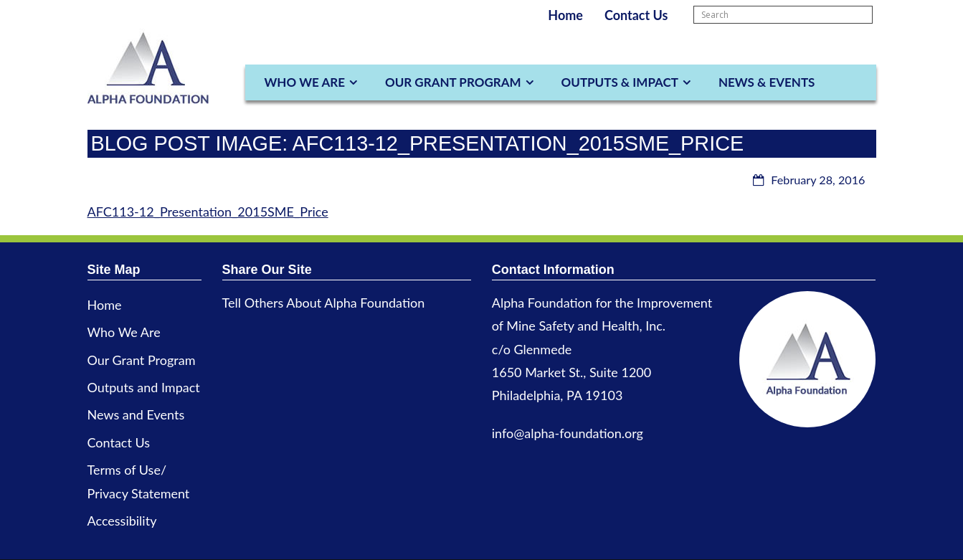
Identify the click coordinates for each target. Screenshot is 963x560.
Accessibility (122, 521)
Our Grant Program (453, 82)
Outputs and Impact (144, 387)
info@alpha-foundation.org (568, 433)
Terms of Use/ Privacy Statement (139, 481)
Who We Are (305, 82)
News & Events (767, 82)
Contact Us (636, 15)
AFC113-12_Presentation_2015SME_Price (208, 212)
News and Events (136, 414)
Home (565, 15)
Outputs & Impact (620, 82)
